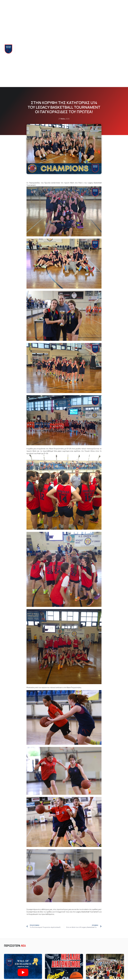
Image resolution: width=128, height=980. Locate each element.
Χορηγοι (83, 49)
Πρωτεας (21, 49)
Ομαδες (31, 49)
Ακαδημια (42, 49)
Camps (76, 49)
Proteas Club (66, 49)
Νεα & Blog (54, 49)
